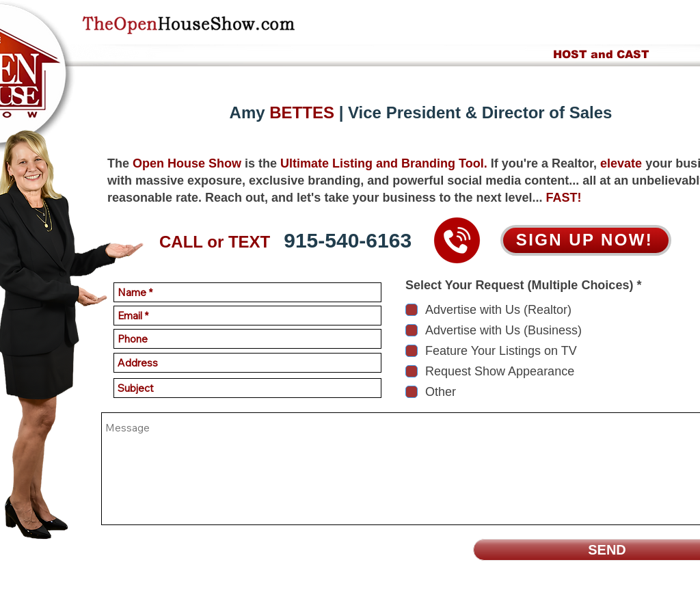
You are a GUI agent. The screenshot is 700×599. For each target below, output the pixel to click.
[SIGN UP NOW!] (586, 240)
